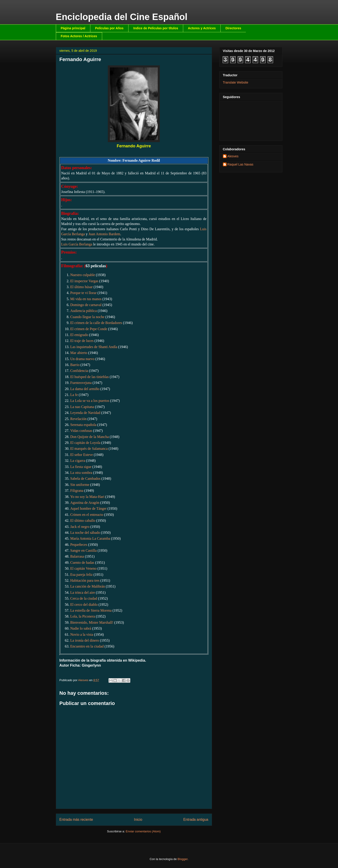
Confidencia (79, 371)
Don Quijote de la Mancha (90, 437)
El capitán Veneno (84, 568)
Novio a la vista (82, 634)
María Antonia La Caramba (90, 538)
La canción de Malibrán (88, 586)
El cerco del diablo (84, 605)
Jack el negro (80, 527)
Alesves (233, 156)
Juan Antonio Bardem (104, 234)
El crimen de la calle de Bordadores (96, 323)
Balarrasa (77, 556)
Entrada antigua (196, 820)
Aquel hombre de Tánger (89, 508)
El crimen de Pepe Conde (89, 329)
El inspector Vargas (84, 281)
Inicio (138, 820)
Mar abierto (79, 353)
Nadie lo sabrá (81, 628)
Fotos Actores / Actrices (79, 36)
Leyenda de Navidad (85, 413)
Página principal (73, 28)
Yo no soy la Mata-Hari (87, 497)
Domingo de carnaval (86, 305)
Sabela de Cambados (85, 479)
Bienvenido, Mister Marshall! (92, 622)
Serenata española (83, 425)
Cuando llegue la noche (88, 317)
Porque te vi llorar (84, 293)
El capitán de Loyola (85, 443)
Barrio (75, 365)
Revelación (79, 419)
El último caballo (83, 521)
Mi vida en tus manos (86, 299)
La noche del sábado (85, 533)
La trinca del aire (83, 592)
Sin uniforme (80, 485)
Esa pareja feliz (82, 575)
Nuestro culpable (83, 275)
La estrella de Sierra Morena (91, 610)
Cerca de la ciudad (84, 598)
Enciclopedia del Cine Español (122, 17)
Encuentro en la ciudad (87, 646)
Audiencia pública (84, 311)
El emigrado (79, 335)
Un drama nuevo (83, 359)
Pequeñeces (79, 545)
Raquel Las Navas (240, 164)
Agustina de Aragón (85, 503)
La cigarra (78, 461)
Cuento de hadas (82, 563)
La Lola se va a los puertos (90, 401)
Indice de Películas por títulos (156, 28)
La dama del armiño (85, 389)
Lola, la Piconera (83, 616)
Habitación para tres (85, 580)
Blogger (183, 859)
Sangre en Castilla (84, 550)
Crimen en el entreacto (87, 515)
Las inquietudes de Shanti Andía (94, 347)
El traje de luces (82, 341)
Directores (233, 28)
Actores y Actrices (202, 28)
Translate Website (236, 82)
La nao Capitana (82, 407)
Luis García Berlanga (77, 244)
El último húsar (82, 287)
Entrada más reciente (76, 820)
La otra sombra (81, 473)
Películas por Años (109, 28)
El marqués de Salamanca (89, 449)
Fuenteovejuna (81, 383)
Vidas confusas (81, 431)
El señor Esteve (82, 455)
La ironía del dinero (85, 640)
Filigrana (77, 491)
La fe (74, 395)
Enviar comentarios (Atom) (143, 831)
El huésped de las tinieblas (90, 377)
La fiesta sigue (81, 467)
